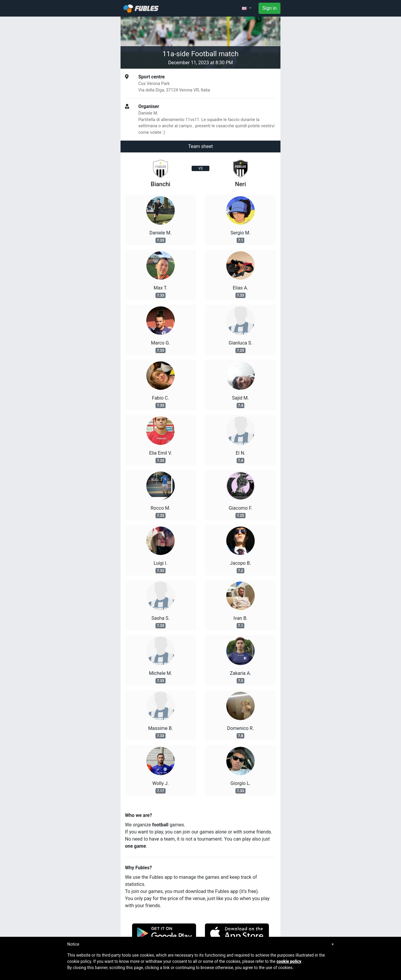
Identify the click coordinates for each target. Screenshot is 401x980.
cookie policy (289, 961)
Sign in (270, 8)
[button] (247, 8)
